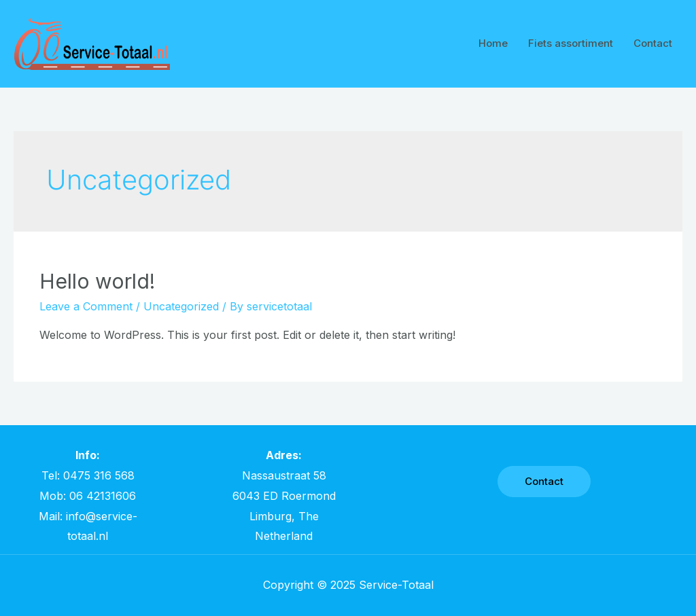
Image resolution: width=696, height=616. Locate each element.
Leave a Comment (86, 306)
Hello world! (97, 281)
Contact (653, 43)
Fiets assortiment (571, 43)
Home (493, 43)
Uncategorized (181, 306)
